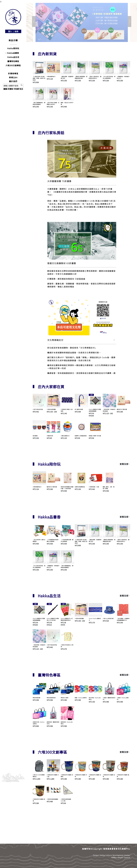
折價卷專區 (13, 73)
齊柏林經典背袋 (51, 698)
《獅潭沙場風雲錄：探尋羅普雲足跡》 (81, 77)
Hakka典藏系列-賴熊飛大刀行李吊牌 (53, 619)
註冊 (16, 31)
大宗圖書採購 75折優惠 (59, 181)
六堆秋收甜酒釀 (51, 409)
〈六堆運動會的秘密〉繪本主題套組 (53, 540)
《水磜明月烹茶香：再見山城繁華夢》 (109, 77)
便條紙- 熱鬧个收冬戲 (95, 436)
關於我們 (13, 81)
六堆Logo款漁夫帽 (108, 618)
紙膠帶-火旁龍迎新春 (81, 436)
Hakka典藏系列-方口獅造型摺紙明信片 (67, 619)
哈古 (21, 89)
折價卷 (10, 89)
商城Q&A (13, 77)
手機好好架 (50, 436)
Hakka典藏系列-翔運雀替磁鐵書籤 (95, 410)
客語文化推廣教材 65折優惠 (62, 263)
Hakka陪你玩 (13, 48)
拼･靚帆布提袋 (79, 409)
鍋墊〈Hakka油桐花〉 (81, 698)
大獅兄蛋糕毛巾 (65, 436)
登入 (10, 31)
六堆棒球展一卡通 (94, 487)
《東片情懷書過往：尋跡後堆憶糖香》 (39, 103)
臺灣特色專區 (13, 61)
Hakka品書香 (13, 53)
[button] (60, 22)
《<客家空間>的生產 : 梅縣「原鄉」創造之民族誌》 (39, 78)
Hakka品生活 (13, 57)
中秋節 (16, 89)
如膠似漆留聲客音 (80, 487)
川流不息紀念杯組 (38, 409)
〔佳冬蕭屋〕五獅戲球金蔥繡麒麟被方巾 (123, 619)
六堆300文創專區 (13, 65)
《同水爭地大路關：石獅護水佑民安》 (53, 103)
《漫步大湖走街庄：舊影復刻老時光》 (95, 77)
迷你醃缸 (35, 436)
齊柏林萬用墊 (37, 698)
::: (1, 1)
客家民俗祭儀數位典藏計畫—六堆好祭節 (67, 488)
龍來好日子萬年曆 (122, 409)
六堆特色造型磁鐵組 (52, 799)
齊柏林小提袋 (65, 698)
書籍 (5, 89)
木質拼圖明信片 (51, 76)
